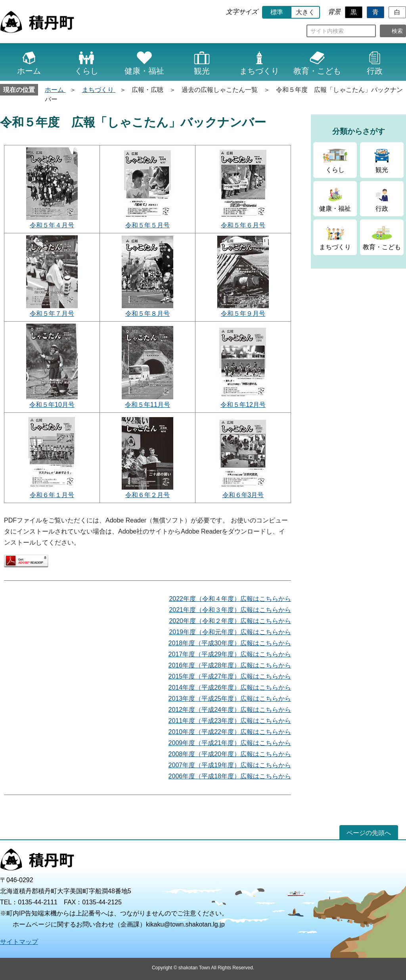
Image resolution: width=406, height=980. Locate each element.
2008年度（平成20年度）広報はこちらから (230, 754)
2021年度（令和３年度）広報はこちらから (230, 610)
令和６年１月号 (52, 495)
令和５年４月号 (52, 225)
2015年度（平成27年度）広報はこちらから (230, 676)
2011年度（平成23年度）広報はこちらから (230, 721)
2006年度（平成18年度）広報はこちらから (230, 776)
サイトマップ (19, 942)
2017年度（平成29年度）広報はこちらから (230, 654)
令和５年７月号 (52, 314)
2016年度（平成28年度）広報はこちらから (230, 665)
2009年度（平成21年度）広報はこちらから (230, 743)
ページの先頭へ (369, 833)
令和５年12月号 (243, 405)
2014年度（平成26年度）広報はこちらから (230, 687)
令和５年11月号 (147, 405)
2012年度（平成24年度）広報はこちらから (230, 710)
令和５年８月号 (147, 314)
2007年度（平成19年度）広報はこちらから (230, 765)
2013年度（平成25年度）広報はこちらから (230, 699)
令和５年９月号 (243, 314)
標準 (277, 12)
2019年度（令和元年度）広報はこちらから (230, 632)
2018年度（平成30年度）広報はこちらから (230, 643)
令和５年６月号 (243, 225)
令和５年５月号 (147, 225)
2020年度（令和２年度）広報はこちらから (230, 621)
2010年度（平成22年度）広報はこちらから (230, 732)
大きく (305, 12)
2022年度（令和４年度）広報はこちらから (230, 599)
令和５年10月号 (52, 405)
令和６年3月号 (243, 495)
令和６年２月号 (147, 495)
